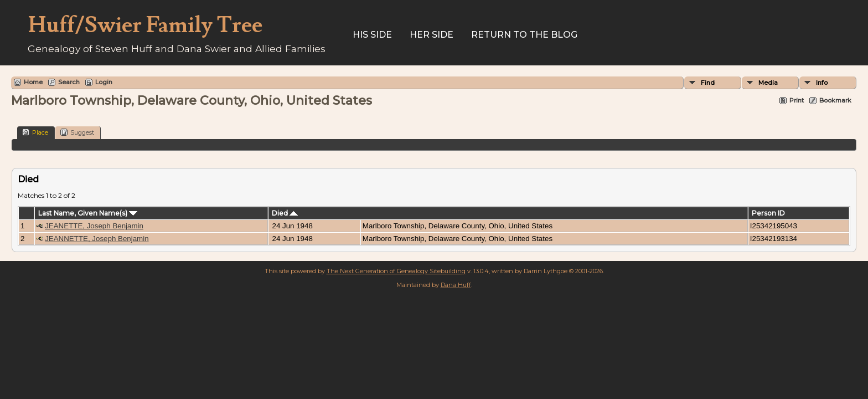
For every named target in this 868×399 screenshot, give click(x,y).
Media (768, 83)
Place (35, 132)
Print (797, 100)
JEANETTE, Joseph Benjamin (94, 226)
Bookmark (835, 100)
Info (822, 83)
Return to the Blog (524, 35)
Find (708, 83)
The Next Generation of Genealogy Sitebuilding (396, 271)
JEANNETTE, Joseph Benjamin (97, 239)
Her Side (432, 35)
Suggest (77, 132)
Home (33, 82)
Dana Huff (456, 285)
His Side (372, 35)
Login (104, 82)
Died (285, 213)
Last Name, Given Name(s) (88, 213)
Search (69, 82)
